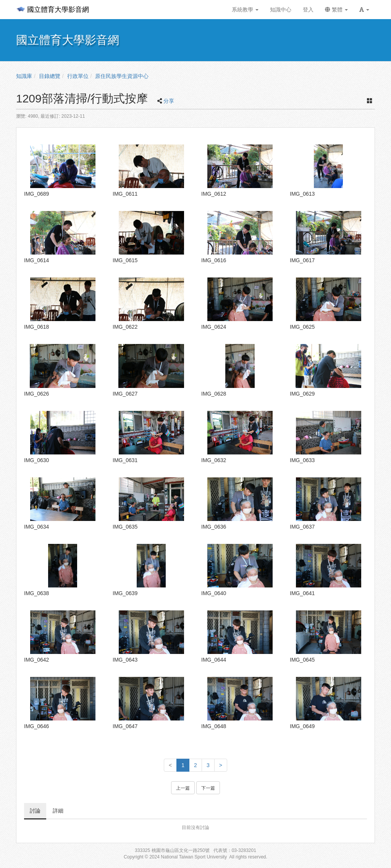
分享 (169, 101)
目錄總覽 (50, 76)
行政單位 (78, 76)
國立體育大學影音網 (53, 10)
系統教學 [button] (245, 10)
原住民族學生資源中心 (122, 76)
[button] (364, 10)
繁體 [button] (336, 10)
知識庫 (24, 76)
